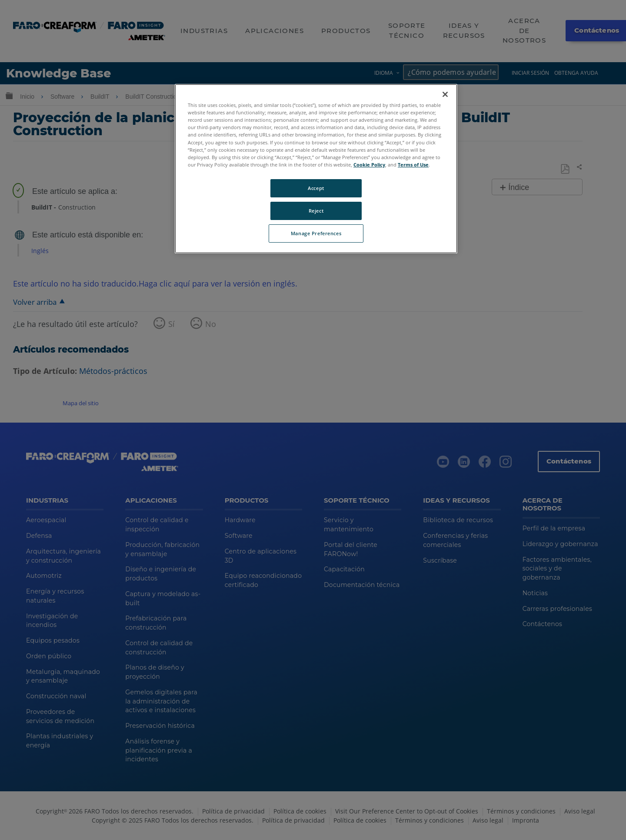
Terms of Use (413, 165)
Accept (316, 188)
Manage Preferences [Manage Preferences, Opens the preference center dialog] (316, 233)
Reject (316, 211)
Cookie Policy (369, 165)
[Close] (445, 94)
